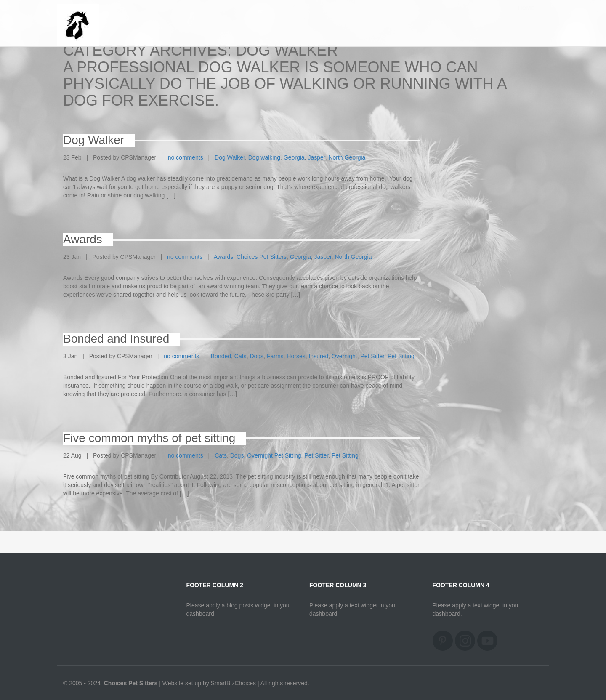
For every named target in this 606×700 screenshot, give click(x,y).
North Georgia (347, 157)
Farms (275, 356)
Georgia (294, 157)
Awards (223, 257)
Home (526, 17)
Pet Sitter (372, 356)
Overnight (344, 356)
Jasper (316, 157)
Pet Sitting (401, 356)
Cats (241, 356)
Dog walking (264, 157)
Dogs (256, 356)
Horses (296, 356)
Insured (318, 356)
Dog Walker (230, 157)
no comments (186, 157)
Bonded (221, 356)
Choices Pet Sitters (262, 257)
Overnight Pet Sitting (274, 455)
